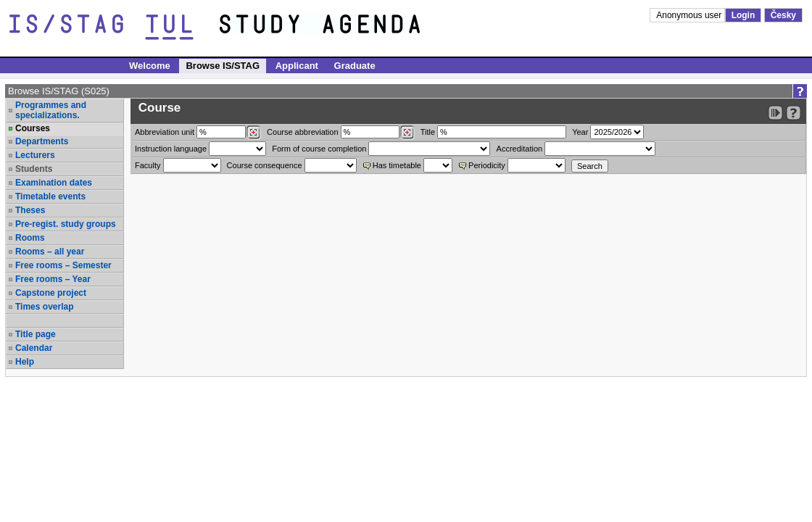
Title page (36, 334)
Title (428, 132)
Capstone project (51, 293)
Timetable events (50, 196)
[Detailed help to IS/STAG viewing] (794, 113)
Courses (33, 128)
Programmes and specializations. (51, 110)
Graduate (355, 66)
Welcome (150, 66)
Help (25, 362)
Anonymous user (690, 15)
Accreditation (520, 149)
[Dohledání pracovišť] (253, 133)
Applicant (297, 66)
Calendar (34, 348)
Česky (783, 15)
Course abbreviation (302, 132)
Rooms (30, 238)
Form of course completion (319, 149)
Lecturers (35, 155)
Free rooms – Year (53, 279)
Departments (42, 141)
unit (165, 132)
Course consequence (265, 165)
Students (34, 169)
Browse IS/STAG (223, 66)
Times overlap (44, 307)
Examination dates (54, 183)
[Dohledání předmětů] (407, 133)
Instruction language (171, 149)
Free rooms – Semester (63, 265)
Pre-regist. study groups (66, 224)
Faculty (148, 165)
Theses (30, 210)
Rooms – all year (50, 252)
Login (743, 15)
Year (580, 132)
